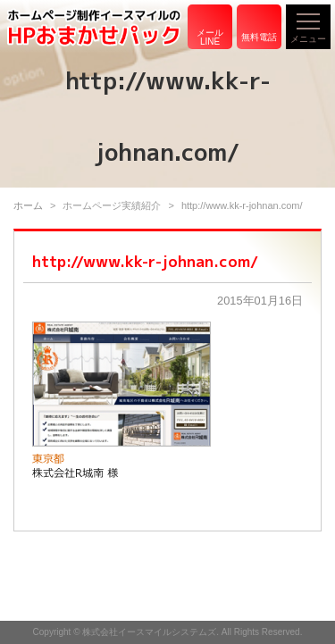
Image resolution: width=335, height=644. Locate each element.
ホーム (28, 205)
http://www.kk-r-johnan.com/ (145, 261)
